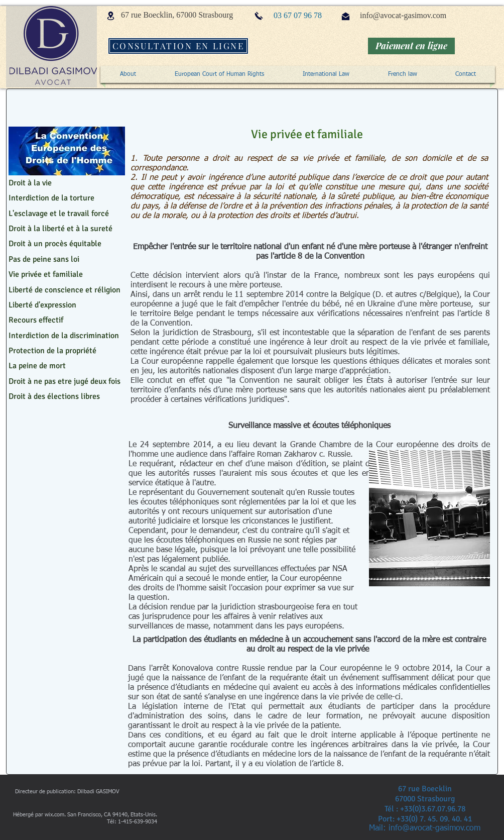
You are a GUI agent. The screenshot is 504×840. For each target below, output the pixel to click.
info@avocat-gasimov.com (403, 15)
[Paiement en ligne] (411, 46)
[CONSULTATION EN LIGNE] (178, 46)
